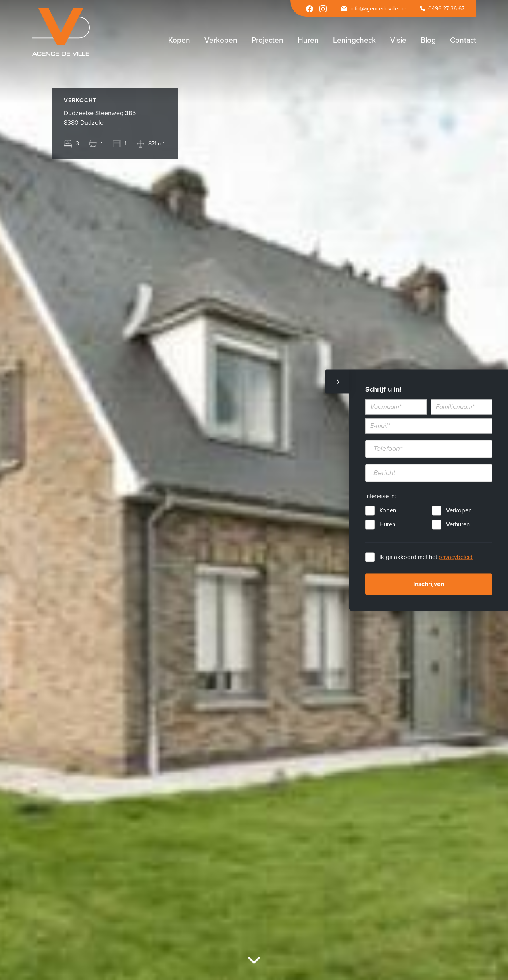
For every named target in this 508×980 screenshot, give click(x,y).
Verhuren (458, 524)
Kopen (388, 510)
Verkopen (459, 510)
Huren (387, 524)
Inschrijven (429, 584)
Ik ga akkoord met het (426, 557)
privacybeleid (456, 557)
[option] (254, 490)
